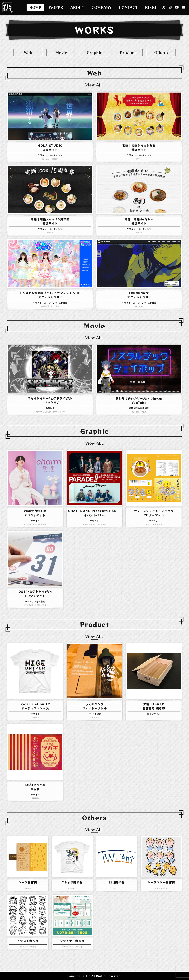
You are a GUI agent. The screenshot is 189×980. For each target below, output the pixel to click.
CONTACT (128, 7)
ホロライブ (152, 524)
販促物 (36, 798)
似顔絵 (33, 947)
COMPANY (102, 7)
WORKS (56, 7)
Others (161, 53)
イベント (88, 524)
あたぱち (46, 306)
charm (29, 524)
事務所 (56, 159)
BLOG (151, 7)
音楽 (145, 412)
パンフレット (77, 947)
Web (28, 53)
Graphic (94, 53)
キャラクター (162, 888)
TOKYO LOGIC (44, 412)
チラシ (66, 947)
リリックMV (59, 412)
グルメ (140, 159)
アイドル (56, 306)
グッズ (36, 717)
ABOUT (77, 7)
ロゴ (154, 717)
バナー (97, 524)
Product (128, 53)
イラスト (95, 717)
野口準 (37, 524)
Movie (61, 53)
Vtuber (47, 159)
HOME (35, 7)
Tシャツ (73, 888)
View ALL (94, 85)
